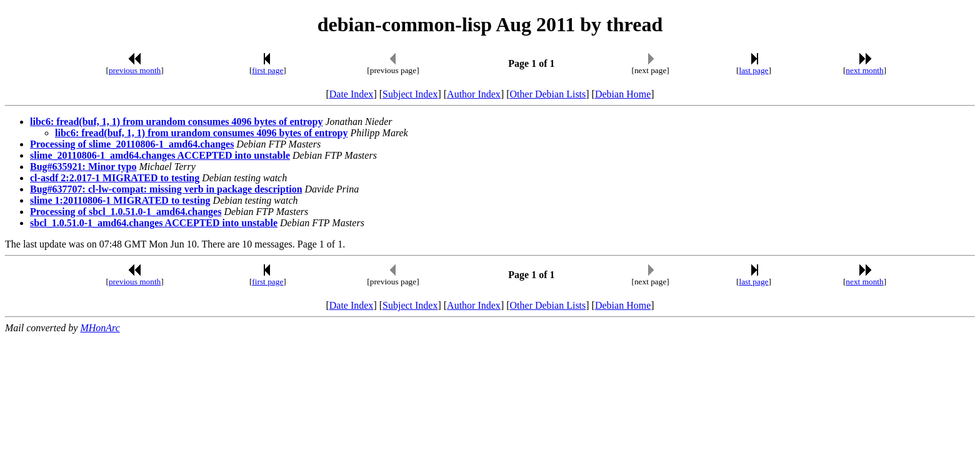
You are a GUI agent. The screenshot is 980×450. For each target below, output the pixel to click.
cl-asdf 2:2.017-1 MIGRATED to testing (115, 178)
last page (754, 70)
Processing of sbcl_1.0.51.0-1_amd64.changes (126, 212)
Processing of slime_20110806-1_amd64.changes (132, 144)
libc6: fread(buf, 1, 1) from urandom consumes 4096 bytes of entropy (176, 122)
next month (864, 70)
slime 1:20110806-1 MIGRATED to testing (120, 200)
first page (267, 70)
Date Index (352, 94)
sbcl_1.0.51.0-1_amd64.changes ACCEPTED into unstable (154, 223)
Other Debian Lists (548, 94)
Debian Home (623, 94)
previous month (135, 70)
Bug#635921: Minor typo (83, 167)
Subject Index (410, 94)
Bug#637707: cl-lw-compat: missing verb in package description (166, 189)
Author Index (474, 94)
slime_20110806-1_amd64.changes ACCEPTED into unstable (160, 155)
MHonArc (100, 328)
